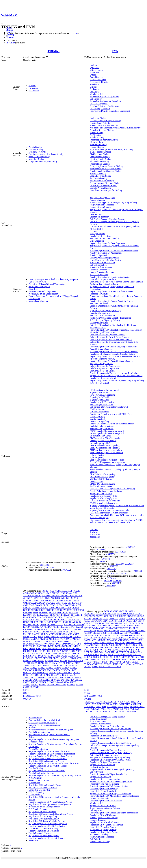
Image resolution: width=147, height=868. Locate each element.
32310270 (121, 573)
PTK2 (87, 650)
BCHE (43, 598)
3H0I (139, 704)
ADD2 (121, 611)
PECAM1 (89, 645)
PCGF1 (51, 646)
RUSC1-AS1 (29, 658)
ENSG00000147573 (32, 696)
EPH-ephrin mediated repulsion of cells (107, 460)
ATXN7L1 (28, 598)
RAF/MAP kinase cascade (101, 486)
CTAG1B (63, 605)
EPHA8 (137, 626)
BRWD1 (62, 598)
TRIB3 (26, 668)
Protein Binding (35, 147)
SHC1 (110, 655)
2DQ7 (104, 704)
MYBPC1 (35, 639)
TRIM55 (54, 51)
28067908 (120, 564)
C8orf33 (138, 614)
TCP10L (27, 663)
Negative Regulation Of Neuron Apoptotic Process (112, 301)
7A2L (98, 709)
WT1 (33, 677)
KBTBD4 (51, 624)
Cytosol (93, 75)
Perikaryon (94, 89)
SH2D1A (95, 655)
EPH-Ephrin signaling (99, 421)
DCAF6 (68, 608)
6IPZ (142, 707)
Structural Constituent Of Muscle (43, 787)
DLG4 (132, 623)
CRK (135, 621)
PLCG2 (134, 645)
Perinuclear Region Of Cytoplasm (104, 96)
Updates (10, 37)
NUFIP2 (47, 644)
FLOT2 (88, 631)
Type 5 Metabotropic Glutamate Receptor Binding (111, 149)
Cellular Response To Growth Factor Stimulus (110, 337)
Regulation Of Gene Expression (42, 812)
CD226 (134, 616)
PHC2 (26, 649)
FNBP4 (100, 631)
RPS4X (62, 656)
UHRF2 (115, 664)
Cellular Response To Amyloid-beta (105, 366)
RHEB (26, 656)
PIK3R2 (104, 645)
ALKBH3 (47, 593)
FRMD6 (33, 617)
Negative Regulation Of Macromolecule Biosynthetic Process (55, 744)
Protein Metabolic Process (40, 833)
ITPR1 (132, 635)
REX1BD (70, 653)
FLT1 (94, 631)
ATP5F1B (53, 596)
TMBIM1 (66, 663)
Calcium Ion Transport (99, 217)
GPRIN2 (38, 620)
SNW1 (73, 658)
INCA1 (59, 622)
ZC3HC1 (46, 680)
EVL (94, 628)
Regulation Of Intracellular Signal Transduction (110, 793)
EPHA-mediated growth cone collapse (106, 450)
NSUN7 (40, 644)
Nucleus (32, 86)
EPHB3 (88, 628)
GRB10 (51, 620)
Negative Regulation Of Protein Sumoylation (48, 824)
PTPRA (115, 650)
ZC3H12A (37, 680)
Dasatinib (94, 530)
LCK (118, 638)
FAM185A (73, 612)
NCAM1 (118, 640)
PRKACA (64, 651)
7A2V (98, 711)
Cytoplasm (33, 88)
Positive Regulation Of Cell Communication (109, 786)
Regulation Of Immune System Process (107, 726)
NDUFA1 (27, 641)
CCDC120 (41, 603)
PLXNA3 (77, 649)
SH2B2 (88, 655)
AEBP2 (77, 591)
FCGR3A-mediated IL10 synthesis (105, 501)
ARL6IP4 (37, 596)
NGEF (60, 641)
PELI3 (72, 646)
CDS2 (65, 603)
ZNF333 (27, 682)
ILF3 (54, 622)
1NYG (87, 704)
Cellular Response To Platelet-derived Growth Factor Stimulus (117, 282)
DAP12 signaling (97, 416)
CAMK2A (67, 600)
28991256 (108, 581)
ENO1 (116, 626)
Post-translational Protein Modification (45, 720)
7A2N (109, 709)
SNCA (87, 657)
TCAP (80, 661)
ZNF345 (35, 682)
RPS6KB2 (131, 652)
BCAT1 (36, 598)
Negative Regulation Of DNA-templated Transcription (52, 754)
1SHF (93, 704)
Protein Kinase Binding (100, 842)
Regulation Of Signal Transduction (105, 762)
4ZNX (120, 707)
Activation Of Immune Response (104, 755)
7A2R (132, 709)
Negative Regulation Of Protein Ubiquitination (110, 277)
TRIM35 (49, 668)
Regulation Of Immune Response (104, 736)
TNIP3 (26, 665)
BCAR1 (113, 614)
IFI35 (36, 622)
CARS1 (27, 603)
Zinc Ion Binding (36, 149)
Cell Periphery (96, 99)
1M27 (134, 702)
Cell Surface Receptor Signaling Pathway (108, 219)
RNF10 (47, 656)
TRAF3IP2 (74, 665)
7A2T (87, 711)
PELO (78, 646)
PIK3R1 (97, 645)
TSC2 (44, 670)
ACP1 (106, 611)
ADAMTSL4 (68, 591)
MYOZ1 (77, 639)
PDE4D (129, 643)
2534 (87, 690)
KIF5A (40, 627)
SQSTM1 (49, 661)
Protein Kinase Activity (100, 123)
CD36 (94, 618)
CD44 (100, 618)
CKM (26, 605)
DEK (38, 610)
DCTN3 (75, 608)
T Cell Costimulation (99, 275)
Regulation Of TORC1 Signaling (43, 816)
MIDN (64, 634)
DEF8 (33, 610)
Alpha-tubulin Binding (99, 161)
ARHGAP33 (90, 614)
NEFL (54, 641)
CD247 (141, 616)
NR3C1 (103, 643)
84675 (26, 690)
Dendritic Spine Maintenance (102, 349)
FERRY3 (54, 615)
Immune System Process (100, 207)
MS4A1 (110, 640)
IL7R (105, 635)
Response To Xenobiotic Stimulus (104, 238)
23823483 (49, 567)
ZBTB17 (77, 677)
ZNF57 (73, 682)
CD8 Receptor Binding (100, 157)
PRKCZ (118, 647)
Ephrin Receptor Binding (101, 176)
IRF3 (30, 624)
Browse (10, 30)
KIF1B (34, 627)
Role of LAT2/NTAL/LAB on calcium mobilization (112, 424)
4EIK (104, 707)
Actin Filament (96, 77)
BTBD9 (70, 598)
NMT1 (141, 640)
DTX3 (106, 626)
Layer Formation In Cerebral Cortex (105, 260)
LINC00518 (56, 629)
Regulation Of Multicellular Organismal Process (111, 760)
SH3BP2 (103, 655)
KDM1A (88, 638)
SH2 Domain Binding (99, 834)
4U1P (115, 707)
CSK (95, 623)
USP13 (33, 675)
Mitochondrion (96, 70)
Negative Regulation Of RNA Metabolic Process (49, 751)
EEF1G (81, 610)
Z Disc (31, 737)
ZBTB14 (69, 677)
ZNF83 (26, 687)
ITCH (115, 635)
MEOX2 (103, 640)
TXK (95, 664)
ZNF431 (42, 682)
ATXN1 (99, 614)
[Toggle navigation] (2, 24)
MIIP (70, 634)
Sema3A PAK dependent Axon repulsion (107, 462)
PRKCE (96, 647)
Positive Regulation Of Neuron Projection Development (114, 250)
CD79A (122, 618)
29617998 (113, 566)
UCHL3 (69, 673)
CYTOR (45, 608)
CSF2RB (88, 623)
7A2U (93, 711)
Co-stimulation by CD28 (100, 436)
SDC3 (139, 652)
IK (45, 622)
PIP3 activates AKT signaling (102, 395)
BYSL (76, 598)
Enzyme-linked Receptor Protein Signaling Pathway (112, 769)
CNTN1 (119, 621)
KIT (110, 638)
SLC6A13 (57, 658)
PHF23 (32, 649)
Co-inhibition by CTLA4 (101, 443)
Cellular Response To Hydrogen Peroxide (108, 335)
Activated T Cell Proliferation (103, 315)
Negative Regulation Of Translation (44, 831)
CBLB (112, 616)
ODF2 (54, 644)
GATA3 (54, 617)
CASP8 (95, 616)
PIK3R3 (112, 645)
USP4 (45, 675)
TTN (58, 670)
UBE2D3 (44, 673)
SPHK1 (106, 657)
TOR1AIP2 (55, 665)
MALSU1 (27, 634)
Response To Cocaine (99, 294)
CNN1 (106, 621)
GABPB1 (46, 617)
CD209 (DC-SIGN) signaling (102, 484)
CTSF (79, 605)
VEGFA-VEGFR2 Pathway (102, 479)
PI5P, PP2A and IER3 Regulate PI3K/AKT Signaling (113, 489)
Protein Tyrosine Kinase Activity (104, 125)
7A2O (115, 709)
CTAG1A (54, 605)
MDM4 (58, 634)
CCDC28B (51, 603)
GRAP (123, 631)
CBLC (118, 616)
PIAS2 (45, 649)
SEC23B (39, 658)
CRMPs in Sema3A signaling (102, 474)
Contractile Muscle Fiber (39, 790)
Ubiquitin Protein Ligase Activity (43, 161)
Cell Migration (96, 810)
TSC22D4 (51, 670)
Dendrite (94, 87)
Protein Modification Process (41, 773)
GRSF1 (104, 633)
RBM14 (56, 653)
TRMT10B (36, 670)
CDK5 (87, 621)
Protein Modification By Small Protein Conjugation (51, 730)
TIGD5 (48, 663)
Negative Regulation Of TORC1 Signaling (47, 826)
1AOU (99, 702)
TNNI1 (33, 665)
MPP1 (40, 637)
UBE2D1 (27, 673)
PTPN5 (108, 650)
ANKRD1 (56, 593)
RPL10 (114, 652)
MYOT (69, 639)
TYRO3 (108, 664)
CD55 (116, 618)
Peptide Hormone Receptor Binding (105, 183)
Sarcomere (33, 840)
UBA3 (73, 670)
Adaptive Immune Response (102, 205)
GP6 (117, 631)
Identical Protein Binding (39, 157)
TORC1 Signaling (36, 792)
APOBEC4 (28, 596)
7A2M (103, 709)
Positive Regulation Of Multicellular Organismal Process (114, 796)
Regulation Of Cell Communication (105, 779)
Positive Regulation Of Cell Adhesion (106, 801)
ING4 (66, 622)
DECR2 (27, 610)
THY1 (108, 659)
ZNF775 (79, 685)
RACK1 (101, 652)
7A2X (110, 711)
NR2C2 (26, 644)
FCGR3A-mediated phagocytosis (104, 503)
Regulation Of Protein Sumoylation (44, 836)
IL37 (49, 622)
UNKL (26, 675)
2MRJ (116, 704)
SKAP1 (122, 655)
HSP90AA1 (129, 633)
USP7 (56, 675)
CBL (106, 616)
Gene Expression (97, 241)
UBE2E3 (53, 673)
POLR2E (34, 651)
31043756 (110, 554)
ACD (52, 591)
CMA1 (99, 621)
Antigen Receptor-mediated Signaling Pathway (110, 757)
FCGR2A (128, 628)
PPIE (48, 651)
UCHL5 (76, 673)
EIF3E (36, 612)
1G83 (128, 702)
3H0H (133, 704)
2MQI (110, 704)
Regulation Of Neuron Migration (104, 378)
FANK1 (36, 615)
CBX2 (33, 603)
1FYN (122, 702)
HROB (26, 622)
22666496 (44, 565)
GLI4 (66, 617)
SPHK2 (113, 657)
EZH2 (66, 612)
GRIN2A (88, 633)
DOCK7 (58, 610)
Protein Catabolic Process (101, 267)
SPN (119, 657)
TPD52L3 (64, 665)
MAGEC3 (73, 632)
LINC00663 (67, 629)
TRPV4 (118, 662)
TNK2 (119, 659)
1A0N (87, 702)
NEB (43, 641)
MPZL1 (47, 637)
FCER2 (121, 628)
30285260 (117, 581)
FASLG (113, 628)
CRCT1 (46, 605)
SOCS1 (94, 657)
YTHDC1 (110, 667)
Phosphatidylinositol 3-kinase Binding (106, 166)
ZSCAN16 (34, 687)
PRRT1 (79, 651)
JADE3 (43, 624)
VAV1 (130, 664)
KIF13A (27, 627)
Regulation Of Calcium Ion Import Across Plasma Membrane (116, 376)
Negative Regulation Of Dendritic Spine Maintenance (113, 361)
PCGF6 (65, 646)
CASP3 (88, 616)
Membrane (94, 84)
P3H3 (26, 646)
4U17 (109, 707)
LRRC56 (52, 632)
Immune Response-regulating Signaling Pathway (111, 743)
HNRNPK (112, 633)
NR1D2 (75, 641)
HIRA (70, 620)
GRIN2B (97, 633)
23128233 (129, 564)
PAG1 (117, 643)
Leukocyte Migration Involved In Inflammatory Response (53, 279)
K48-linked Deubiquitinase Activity (44, 819)
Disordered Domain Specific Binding (106, 190)
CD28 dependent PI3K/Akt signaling (106, 438)
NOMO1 (67, 641)
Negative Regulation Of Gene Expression (108, 243)
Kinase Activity (96, 142)
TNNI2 (39, 665)
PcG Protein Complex (38, 809)
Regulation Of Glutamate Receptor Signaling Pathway (113, 354)
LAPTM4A (39, 629)
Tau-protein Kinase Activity (102, 181)
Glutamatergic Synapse (100, 108)
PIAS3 (51, 649)
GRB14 (58, 620)
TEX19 (34, 663)
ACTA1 (58, 591)
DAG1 (125, 623)
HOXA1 (77, 620)
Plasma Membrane (98, 80)
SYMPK (64, 661)
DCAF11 (60, 608)
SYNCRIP (72, 661)
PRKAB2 (55, 651)
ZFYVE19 (55, 680)
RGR (77, 653)
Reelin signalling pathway (101, 493)
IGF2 (41, 622)
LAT (114, 638)
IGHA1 (88, 635)
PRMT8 (133, 647)
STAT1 (125, 657)
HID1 (65, 620)
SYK (87, 659)
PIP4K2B (58, 649)
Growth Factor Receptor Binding (104, 185)
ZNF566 (66, 682)
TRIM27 (41, 668)
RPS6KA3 (122, 652)
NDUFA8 (36, 641)
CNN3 (112, 621)
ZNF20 (71, 680)
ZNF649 (42, 685)
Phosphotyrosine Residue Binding (104, 784)
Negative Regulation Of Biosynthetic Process (48, 766)
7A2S (138, 709)
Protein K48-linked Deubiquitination (44, 807)
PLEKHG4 (68, 649)
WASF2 (95, 667)
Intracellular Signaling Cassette (103, 827)
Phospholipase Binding (100, 164)
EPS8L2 (52, 612)
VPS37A (27, 677)
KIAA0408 (79, 624)
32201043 (112, 573)
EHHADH (28, 612)
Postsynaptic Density (99, 82)
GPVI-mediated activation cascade (105, 390)
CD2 (129, 616)
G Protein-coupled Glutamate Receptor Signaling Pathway (115, 226)
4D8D (99, 707)
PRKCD (88, 647)
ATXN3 (71, 596)
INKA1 (72, 622)
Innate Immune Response (39, 287)
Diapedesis (33, 289)
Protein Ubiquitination (99, 255)
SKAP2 (129, 655)
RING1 (40, 656)
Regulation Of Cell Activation (103, 806)
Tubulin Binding (97, 137)
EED (75, 610)
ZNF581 (27, 685)
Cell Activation (96, 772)
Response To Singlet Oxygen (102, 198)
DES (43, 610)
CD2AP (88, 618)
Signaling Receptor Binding (102, 130)
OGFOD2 (62, 644)
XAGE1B (40, 677)
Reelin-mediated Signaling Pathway (105, 284)
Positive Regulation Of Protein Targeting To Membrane (114, 347)
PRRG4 (141, 647)
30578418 (116, 583)
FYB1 (106, 631)
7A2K (92, 709)
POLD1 (27, 651)
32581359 (121, 552)
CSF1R (141, 621)
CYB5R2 (27, 608)
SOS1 (100, 657)
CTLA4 (101, 623)
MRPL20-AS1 (66, 637)
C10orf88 (27, 600)
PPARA (42, 651)
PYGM (26, 653)
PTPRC (122, 650)
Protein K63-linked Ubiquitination (43, 291)
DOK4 (100, 626)
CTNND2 (118, 623)
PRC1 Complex (35, 778)
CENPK (71, 603)
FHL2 (61, 615)
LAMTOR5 (28, 629)
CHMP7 (79, 603)
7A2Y (116, 711)
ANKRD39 (66, 593)
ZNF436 (50, 682)
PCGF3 (58, 646)
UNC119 (123, 664)
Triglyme (94, 532)
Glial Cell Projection (99, 104)
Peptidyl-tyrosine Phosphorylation (104, 258)
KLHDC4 (48, 627)
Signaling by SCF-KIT (100, 397)
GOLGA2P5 (29, 620)
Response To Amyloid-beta (101, 364)
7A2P (121, 709)
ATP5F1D (62, 596)
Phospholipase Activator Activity (104, 140)
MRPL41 (77, 637)
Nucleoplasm (34, 783)
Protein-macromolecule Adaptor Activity (46, 154)
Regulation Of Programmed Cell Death (107, 825)
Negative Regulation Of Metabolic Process (47, 771)
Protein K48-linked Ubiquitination (43, 294)
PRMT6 (126, 647)
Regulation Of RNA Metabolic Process (45, 785)
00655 (87, 693)
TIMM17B (56, 663)
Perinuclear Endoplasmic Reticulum (105, 101)
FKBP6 (67, 615)
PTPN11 (101, 650)
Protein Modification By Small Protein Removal (49, 735)
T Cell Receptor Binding (100, 152)
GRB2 (136, 631)
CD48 (105, 618)
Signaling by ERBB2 (99, 392)
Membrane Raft (97, 94)
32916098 (105, 559)
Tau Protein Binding (98, 178)
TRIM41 (57, 668)
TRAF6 (141, 659)
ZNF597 (35, 685)
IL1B (94, 635)
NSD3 (33, 644)
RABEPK (34, 653)
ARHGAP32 (130, 611)
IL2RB (99, 635)
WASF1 (88, 667)
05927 (26, 693)
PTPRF (136, 650)
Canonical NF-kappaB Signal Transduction (47, 284)
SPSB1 (35, 661)
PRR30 (72, 651)
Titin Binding (34, 747)
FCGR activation (97, 409)
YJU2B (48, 677)
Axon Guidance (97, 229)
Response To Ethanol (99, 303)
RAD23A (43, 653)
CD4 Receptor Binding (100, 154)
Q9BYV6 (27, 699)
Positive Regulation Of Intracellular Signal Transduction (114, 813)
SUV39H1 (139, 657)
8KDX (133, 711)
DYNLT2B (67, 610)
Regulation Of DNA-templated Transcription (48, 759)
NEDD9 (133, 640)
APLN (74, 593)
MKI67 (76, 634)
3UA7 (93, 707)
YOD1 (55, 677)
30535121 (111, 569)
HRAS (120, 633)
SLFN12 (66, 658)
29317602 (66, 570)
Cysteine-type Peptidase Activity (43, 722)
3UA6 (87, 707)
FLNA (74, 615)
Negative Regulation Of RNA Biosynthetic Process (51, 756)
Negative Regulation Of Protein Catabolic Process (111, 291)
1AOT (93, 702)
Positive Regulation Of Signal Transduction (108, 774)
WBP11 (102, 667)
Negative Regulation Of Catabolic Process (47, 838)
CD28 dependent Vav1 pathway (103, 441)
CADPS (58, 600)
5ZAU (126, 707)
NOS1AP (88, 643)
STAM (56, 661)
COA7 (31, 605)
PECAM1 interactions (99, 412)
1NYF (139, 702)
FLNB (80, 615)
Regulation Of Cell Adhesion (102, 765)
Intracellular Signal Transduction (104, 279)
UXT (67, 675)
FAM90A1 (28, 615)
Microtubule (34, 90)
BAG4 (106, 614)
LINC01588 (28, 632)
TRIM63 (73, 668)
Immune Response (98, 820)
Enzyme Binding (97, 147)
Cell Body (94, 92)
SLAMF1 (137, 655)
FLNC (26, 617)
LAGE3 (79, 627)
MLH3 (26, 637)
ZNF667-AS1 (60, 685)
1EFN (117, 702)
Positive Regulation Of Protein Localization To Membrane (115, 373)
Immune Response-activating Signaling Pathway (111, 753)
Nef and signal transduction (102, 404)
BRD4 (55, 598)
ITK (127, 635)
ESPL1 (60, 612)
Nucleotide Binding (98, 118)
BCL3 (119, 614)
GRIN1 (142, 631)
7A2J (87, 709)
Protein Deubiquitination (39, 732)
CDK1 (142, 618)
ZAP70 (118, 667)
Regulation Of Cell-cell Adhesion (104, 822)
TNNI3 (46, 665)
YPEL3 (61, 677)
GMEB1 (73, 617)
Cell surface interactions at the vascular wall (109, 407)
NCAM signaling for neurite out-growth (107, 431)
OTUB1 (70, 644)
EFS (111, 626)
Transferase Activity (37, 152)
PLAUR (120, 645)
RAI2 (50, 653)
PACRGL (33, 646)
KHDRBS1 (102, 638)
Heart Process (96, 214)
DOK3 (94, 626)
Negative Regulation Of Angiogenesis (106, 253)
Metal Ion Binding (36, 159)
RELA (63, 653)
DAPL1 (52, 608)
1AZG (111, 702)
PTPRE (129, 650)
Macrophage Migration (38, 301)
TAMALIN (94, 659)
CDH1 (136, 618)
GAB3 (112, 631)
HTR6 (137, 633)
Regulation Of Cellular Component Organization (111, 781)
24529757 (130, 547)
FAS (108, 628)
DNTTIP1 (50, 610)
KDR (95, 638)
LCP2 (124, 638)
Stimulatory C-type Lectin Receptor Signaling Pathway (113, 202)
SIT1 (116, 655)
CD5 (111, 618)
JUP (143, 635)
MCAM (88, 640)
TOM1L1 (133, 659)
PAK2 (123, 643)
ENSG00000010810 (93, 696)
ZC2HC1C (28, 680)
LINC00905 (78, 629)
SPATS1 (80, 658)
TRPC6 (111, 662)
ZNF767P (71, 685)
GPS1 (45, 620)
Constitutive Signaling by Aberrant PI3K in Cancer (112, 414)
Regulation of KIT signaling (102, 402)
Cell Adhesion (96, 839)
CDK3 (59, 603)
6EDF (132, 707)
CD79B (129, 618)
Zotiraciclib (95, 537)
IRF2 (25, 624)
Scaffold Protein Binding (101, 188)
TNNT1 (125, 659)
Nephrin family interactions (102, 426)
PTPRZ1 (88, 652)
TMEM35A (75, 663)
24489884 (101, 549)
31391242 (74, 33)
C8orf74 (51, 600)
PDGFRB (137, 643)
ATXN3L (78, 596)
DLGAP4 (139, 623)
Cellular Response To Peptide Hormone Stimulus (111, 339)
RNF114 (54, 656)
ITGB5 (36, 624)
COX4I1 (38, 605)
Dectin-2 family (97, 481)
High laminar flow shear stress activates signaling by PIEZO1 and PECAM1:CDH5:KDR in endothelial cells (116, 521)
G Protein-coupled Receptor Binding (106, 121)
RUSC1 (75, 656)
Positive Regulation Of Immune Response (108, 750)
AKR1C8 (38, 593)
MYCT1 (62, 639)
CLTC (93, 621)
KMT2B (65, 627)
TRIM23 (33, 668)
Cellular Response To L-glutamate (104, 368)
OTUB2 (77, 644)
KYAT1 (72, 627)
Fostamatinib (95, 534)
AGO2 (31, 593)
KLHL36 (57, 627)
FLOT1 (136, 628)
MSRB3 (27, 639)
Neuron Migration (98, 200)
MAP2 (135, 638)
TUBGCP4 (65, 670)
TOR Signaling (35, 795)
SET (45, 658)
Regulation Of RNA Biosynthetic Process (46, 761)
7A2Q (126, 709)
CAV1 (101, 616)
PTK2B (93, 650)
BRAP (49, 598)
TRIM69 (27, 670)
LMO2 (45, 632)
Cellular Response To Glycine (103, 371)
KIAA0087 (69, 624)
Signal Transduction (37, 282)
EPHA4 (130, 626)
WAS (141, 664)
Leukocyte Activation (99, 767)
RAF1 (107, 652)
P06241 (88, 699)
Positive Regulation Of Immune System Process (110, 729)
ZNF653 (50, 685)
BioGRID (11, 43)
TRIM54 (65, 668)
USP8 (62, 675)
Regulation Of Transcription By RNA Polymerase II (51, 804)
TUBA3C (134, 662)
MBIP (51, 634)
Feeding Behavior (97, 234)
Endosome (94, 72)
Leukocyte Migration (99, 323)
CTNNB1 (71, 605)
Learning (94, 231)
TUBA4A (89, 664)
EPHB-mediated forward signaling (105, 445)
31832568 (137, 571)
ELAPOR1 (44, 612)
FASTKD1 (45, 615)
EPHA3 (123, 626)
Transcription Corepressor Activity (43, 828)
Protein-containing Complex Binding (106, 171)
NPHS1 (96, 643)
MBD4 (45, 634)
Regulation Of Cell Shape (101, 236)
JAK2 (138, 635)
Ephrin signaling (97, 455)
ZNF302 (79, 680)
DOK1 (87, 626)
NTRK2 (111, 643)
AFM (26, 593)
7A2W (104, 711)
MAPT (141, 638)
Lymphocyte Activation (100, 798)
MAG (129, 638)
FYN (115, 51)
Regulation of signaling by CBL (104, 496)
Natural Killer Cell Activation (103, 262)
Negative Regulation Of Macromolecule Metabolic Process (54, 763)
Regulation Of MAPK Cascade (103, 815)
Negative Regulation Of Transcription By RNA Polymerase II (55, 775)
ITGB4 (121, 635)
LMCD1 (38, 632)
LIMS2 (47, 629)
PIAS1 (38, 649)
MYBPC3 (44, 639)
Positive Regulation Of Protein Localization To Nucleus (114, 352)
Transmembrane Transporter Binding (106, 169)
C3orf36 (43, 600)
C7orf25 (131, 614)
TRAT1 (88, 662)
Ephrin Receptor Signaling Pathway (105, 311)
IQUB (78, 622)
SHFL (50, 658)
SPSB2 (41, 661)
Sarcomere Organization (39, 780)
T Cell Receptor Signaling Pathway (105, 320)
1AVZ (105, 702)
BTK (125, 614)
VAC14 (73, 675)
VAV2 (135, 664)
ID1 (31, 622)
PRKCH (103, 647)
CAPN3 (75, 600)
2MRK (122, 704)
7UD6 (127, 711)
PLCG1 (127, 645)
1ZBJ (99, 704)
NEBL (48, 641)
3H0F (128, 704)
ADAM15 (114, 611)
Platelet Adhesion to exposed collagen (106, 491)
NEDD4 (126, 640)
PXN (95, 652)
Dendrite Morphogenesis (100, 313)
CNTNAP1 (127, 621)
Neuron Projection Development (104, 272)
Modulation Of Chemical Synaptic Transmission (111, 318)
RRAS (68, 656)
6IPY (137, 707)
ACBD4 (46, 591)
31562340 (102, 561)
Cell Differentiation (98, 265)
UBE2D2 (36, 673)
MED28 (95, 640)
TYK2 (101, 664)
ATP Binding (95, 135)
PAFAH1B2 (42, 646)
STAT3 (131, 657)
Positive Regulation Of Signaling (104, 789)
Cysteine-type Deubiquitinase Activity (45, 725)
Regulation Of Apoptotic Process (104, 832)
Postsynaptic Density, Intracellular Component (110, 111)
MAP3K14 (37, 634)
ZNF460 (58, 682)
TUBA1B (125, 662)
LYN (59, 632)
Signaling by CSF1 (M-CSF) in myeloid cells (109, 510)
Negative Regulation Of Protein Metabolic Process (50, 802)
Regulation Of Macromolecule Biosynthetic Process (51, 814)
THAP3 (41, 663)
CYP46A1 (36, 608)
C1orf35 (35, 600)
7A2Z (122, 711)
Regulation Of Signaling (100, 777)
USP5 (51, 675)
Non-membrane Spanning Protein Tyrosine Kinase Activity (115, 128)
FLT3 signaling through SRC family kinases (109, 513)
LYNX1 (65, 632)
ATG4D (45, 596)
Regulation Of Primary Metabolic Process (46, 821)
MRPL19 (55, 637)
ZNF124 (64, 680)
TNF (113, 659)
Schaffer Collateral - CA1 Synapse (105, 106)
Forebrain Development (100, 270)
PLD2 (140, 645)
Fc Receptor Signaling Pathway (103, 830)
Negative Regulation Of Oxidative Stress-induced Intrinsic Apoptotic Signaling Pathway (115, 358)
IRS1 (110, 635)
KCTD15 (59, 624)
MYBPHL (53, 639)
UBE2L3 (61, 673)
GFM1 (61, 617)
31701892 (112, 578)
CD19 (124, 616)
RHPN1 (33, 656)
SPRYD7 (27, 661)
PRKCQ (111, 647)
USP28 (39, 675)
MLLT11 (33, 637)
